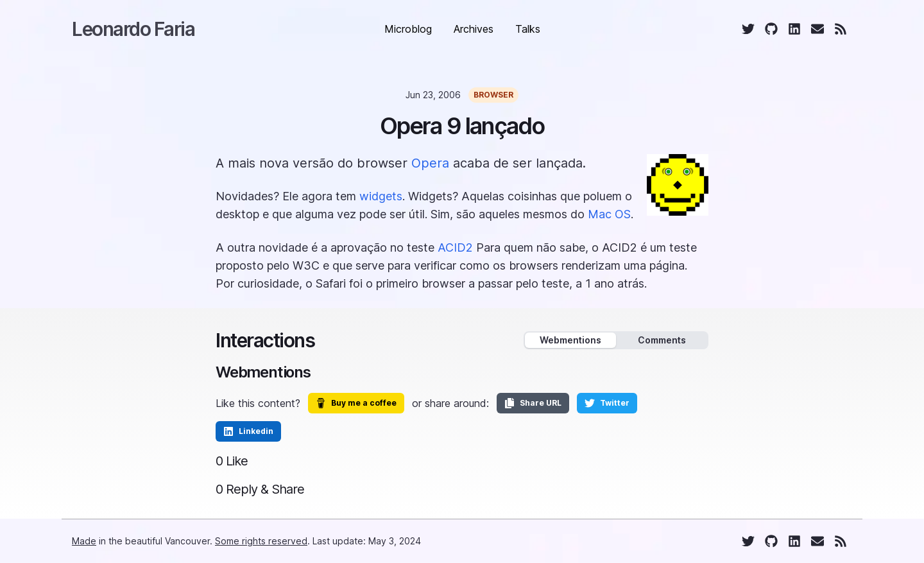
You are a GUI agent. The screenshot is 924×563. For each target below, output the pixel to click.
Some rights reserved (261, 541)
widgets (381, 196)
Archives (474, 29)
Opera (430, 163)
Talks (528, 29)
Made (84, 541)
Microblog (408, 29)
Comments (662, 340)
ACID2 (455, 247)
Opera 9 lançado (462, 126)
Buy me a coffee (356, 403)
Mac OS (609, 214)
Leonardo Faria (133, 29)
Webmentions (570, 340)
